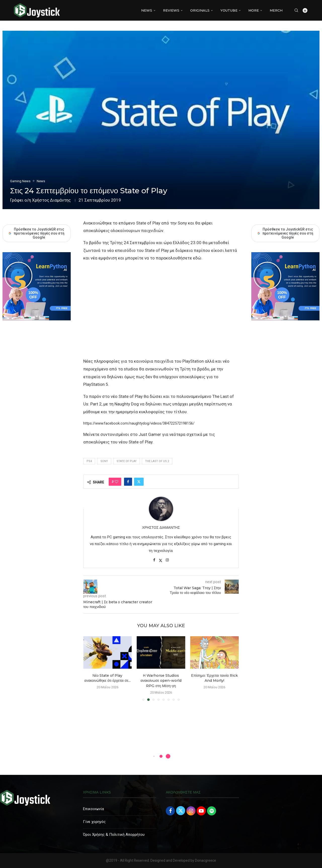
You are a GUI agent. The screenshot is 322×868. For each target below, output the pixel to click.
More (254, 10)
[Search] (296, 10)
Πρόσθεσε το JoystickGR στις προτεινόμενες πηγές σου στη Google (285, 233)
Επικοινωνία (93, 809)
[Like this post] (116, 482)
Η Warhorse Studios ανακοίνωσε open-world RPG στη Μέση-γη (161, 681)
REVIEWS (171, 10)
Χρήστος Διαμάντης (51, 200)
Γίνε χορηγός (94, 822)
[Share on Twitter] (139, 482)
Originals (200, 10)
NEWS (147, 10)
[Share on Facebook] (128, 482)
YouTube (229, 10)
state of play (127, 461)
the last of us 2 (157, 461)
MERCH (276, 10)
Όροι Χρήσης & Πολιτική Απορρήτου (114, 835)
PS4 (89, 461)
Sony (104, 461)
